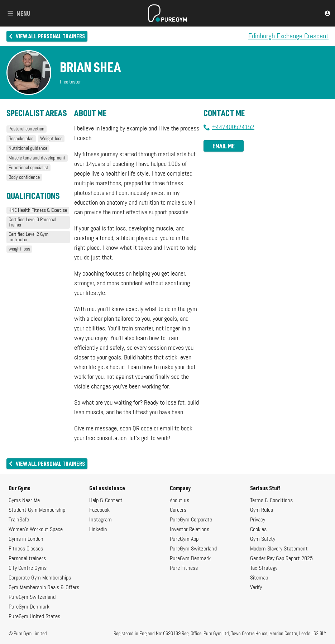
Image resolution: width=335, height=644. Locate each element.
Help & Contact (106, 501)
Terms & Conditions (271, 501)
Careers (178, 510)
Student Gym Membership (37, 510)
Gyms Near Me (24, 501)
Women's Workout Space (36, 530)
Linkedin (98, 530)
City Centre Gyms (28, 568)
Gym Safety (263, 539)
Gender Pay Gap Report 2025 (281, 559)
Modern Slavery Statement (279, 549)
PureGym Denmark (29, 607)
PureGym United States (34, 617)
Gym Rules (262, 510)
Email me (224, 146)
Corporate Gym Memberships (40, 578)
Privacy (258, 520)
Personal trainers (27, 559)
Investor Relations (190, 530)
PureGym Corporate (191, 520)
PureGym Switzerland (32, 597)
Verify (256, 588)
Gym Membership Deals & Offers (44, 588)
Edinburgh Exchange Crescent (288, 36)
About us (180, 501)
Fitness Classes (26, 549)
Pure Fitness (184, 568)
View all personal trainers (46, 36)
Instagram (100, 520)
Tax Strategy (264, 568)
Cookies (258, 530)
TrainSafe (19, 520)
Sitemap (259, 578)
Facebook (99, 510)
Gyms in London (26, 539)
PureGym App (184, 539)
